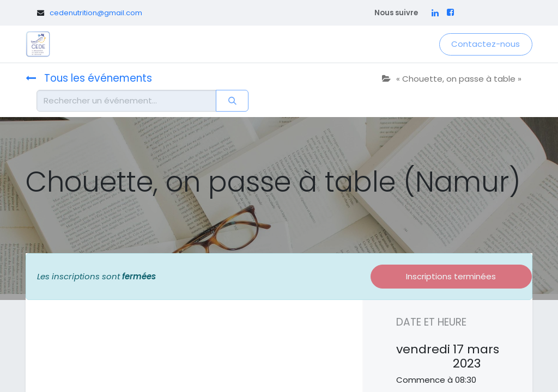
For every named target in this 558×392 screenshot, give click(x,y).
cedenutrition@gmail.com (96, 13)
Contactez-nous (486, 44)
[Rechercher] (232, 101)
